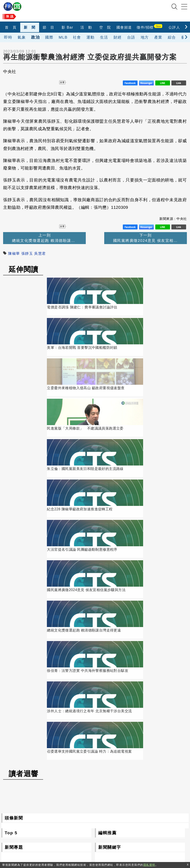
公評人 (174, 27)
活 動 (86, 27)
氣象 (22, 37)
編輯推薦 (107, 522)
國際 (49, 37)
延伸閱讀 (24, 269)
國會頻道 (124, 27)
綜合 (172, 37)
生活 (104, 37)
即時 (8, 37)
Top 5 (11, 522)
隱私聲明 (128, 844)
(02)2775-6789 (74, 824)
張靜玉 (27, 253)
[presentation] (186, 26)
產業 (158, 37)
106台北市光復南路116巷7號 (86, 813)
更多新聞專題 (46, 628)
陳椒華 (14, 253)
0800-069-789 (94, 834)
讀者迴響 (24, 463)
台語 (131, 37)
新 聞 (30, 27)
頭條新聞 (14, 507)
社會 (77, 37)
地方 (145, 37)
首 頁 (11, 27)
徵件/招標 (145, 27)
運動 (91, 37)
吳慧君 (40, 253)
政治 (35, 37)
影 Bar (67, 27)
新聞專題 (14, 537)
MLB (63, 37)
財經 (118, 37)
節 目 (49, 27)
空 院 (105, 27)
